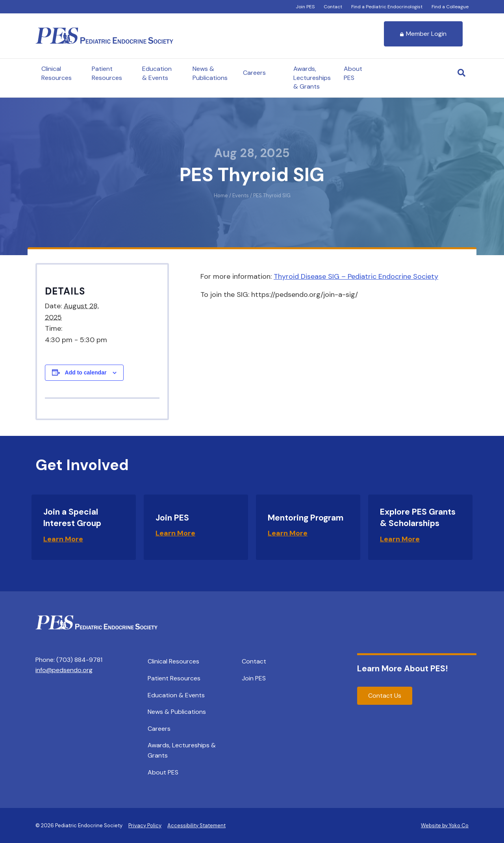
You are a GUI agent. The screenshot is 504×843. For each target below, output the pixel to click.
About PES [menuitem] (163, 772)
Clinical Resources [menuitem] (173, 661)
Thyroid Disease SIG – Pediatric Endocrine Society (356, 276)
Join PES (305, 7)
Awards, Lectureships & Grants (312, 78)
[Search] (461, 73)
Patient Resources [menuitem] (174, 678)
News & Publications (210, 73)
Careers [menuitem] (159, 729)
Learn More (63, 539)
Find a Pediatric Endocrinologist (387, 7)
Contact (333, 7)
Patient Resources (107, 73)
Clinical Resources (57, 73)
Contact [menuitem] (254, 661)
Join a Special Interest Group (72, 518)
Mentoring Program (306, 518)
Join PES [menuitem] (254, 678)
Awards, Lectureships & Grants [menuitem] (182, 750)
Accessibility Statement (196, 825)
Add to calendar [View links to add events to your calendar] (86, 372)
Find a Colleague (450, 7)
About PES (353, 73)
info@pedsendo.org (64, 670)
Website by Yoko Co (445, 825)
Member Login (423, 34)
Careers (254, 73)
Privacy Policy (145, 825)
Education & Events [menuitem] (176, 695)
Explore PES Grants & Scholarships (418, 518)
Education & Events (157, 73)
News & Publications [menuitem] (177, 712)
